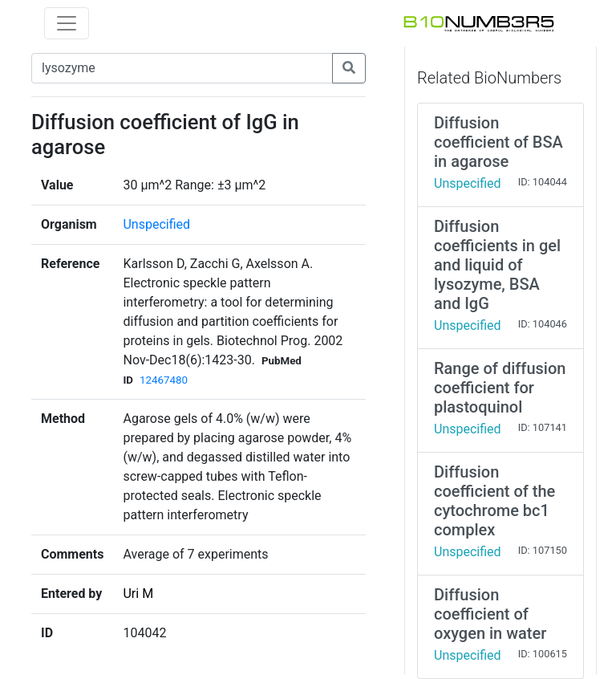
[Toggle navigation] (67, 23)
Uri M (138, 594)
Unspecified (156, 224)
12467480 (164, 380)
